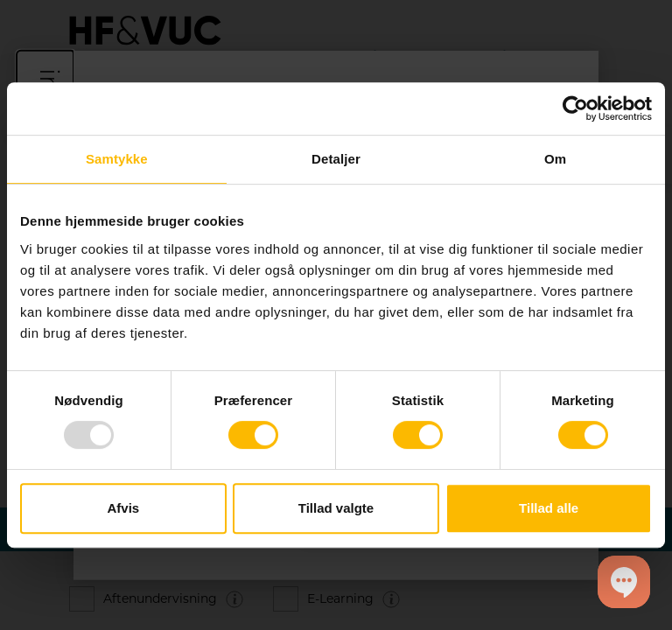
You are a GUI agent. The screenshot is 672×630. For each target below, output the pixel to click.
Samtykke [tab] (117, 159)
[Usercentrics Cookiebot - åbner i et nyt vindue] (575, 108)
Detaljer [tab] (336, 159)
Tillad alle (549, 508)
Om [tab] (555, 159)
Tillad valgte (336, 508)
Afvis (123, 508)
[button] (624, 582)
